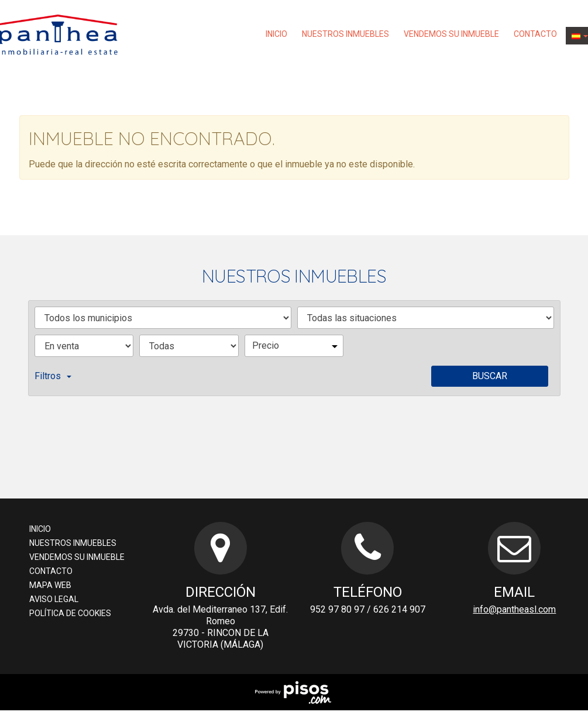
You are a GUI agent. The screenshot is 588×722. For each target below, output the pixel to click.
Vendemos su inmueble (451, 34)
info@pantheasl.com (514, 609)
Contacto (535, 34)
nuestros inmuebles (345, 34)
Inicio (276, 34)
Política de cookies (70, 613)
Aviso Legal (54, 599)
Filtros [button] (53, 376)
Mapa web (50, 585)
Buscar (490, 376)
